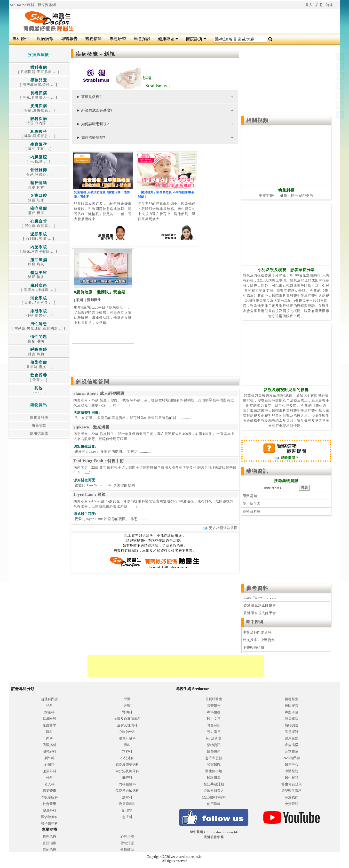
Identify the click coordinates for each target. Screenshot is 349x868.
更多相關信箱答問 (220, 528)
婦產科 (49, 712)
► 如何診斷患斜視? (93, 124)
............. (132, 418)
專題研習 (118, 39)
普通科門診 (49, 699)
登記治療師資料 (214, 797)
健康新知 (292, 738)
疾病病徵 (45, 39)
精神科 (127, 751)
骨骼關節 (214, 725)
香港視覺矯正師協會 (259, 605)
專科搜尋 (214, 712)
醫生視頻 (292, 778)
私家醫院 (214, 765)
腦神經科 (49, 751)
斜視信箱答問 (93, 382)
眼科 (49, 732)
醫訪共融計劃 (214, 784)
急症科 (127, 817)
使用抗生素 (39, 433)
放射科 (127, 797)
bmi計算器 (214, 738)
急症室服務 (214, 758)
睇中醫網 (255, 622)
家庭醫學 (49, 725)
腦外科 (49, 758)
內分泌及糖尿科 (127, 771)
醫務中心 (292, 765)
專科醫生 (21, 39)
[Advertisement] (202, 21)
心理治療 (127, 837)
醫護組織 (214, 778)
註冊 (319, 5)
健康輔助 (127, 850)
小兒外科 (127, 758)
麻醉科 (127, 778)
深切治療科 (49, 817)
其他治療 (49, 850)
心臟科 (49, 765)
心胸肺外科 (127, 732)
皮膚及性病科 (127, 725)
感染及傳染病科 (127, 765)
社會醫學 (49, 804)
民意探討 (142, 39)
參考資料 (257, 588)
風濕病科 (49, 745)
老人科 (49, 784)
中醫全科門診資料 (257, 632)
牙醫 (127, 706)
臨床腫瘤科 (127, 804)
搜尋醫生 (292, 699)
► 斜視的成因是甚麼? (94, 110)
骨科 (127, 745)
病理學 (127, 810)
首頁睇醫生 (214, 699)
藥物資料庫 (39, 417)
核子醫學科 (49, 824)
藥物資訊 (257, 471)
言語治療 (49, 843)
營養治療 (127, 843)
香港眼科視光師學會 (259, 613)
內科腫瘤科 (127, 784)
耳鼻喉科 (49, 719)
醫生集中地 (214, 771)
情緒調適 (292, 725)
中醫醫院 (292, 771)
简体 (329, 5)
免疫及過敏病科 (127, 791)
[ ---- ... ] (39, 390)
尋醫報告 (69, 39)
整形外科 (49, 810)
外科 (49, 778)
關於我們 (292, 797)
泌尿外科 (49, 771)
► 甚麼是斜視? (89, 97)
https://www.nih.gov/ (260, 598)
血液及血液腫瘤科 (127, 719)
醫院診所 (196, 39)
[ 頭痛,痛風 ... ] (39, 262)
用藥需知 (39, 425)
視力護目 (214, 732)
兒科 (49, 706)
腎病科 (127, 712)
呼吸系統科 (49, 797)
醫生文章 (214, 719)
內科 (49, 738)
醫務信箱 (94, 39)
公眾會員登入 (214, 791)
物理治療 (49, 837)
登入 (309, 5)
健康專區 (168, 39)
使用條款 (214, 804)
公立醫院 (292, 751)
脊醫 (127, 699)
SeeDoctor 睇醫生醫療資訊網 (33, 5)
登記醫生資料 (292, 791)
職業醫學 (49, 791)
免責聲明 (292, 804)
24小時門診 (292, 758)
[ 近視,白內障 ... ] (39, 121)
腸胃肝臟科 (127, 738)
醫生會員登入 (292, 784)
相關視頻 (257, 120)
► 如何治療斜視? (91, 137)
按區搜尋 (292, 706)
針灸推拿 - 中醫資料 (259, 640)
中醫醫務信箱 (254, 648)
